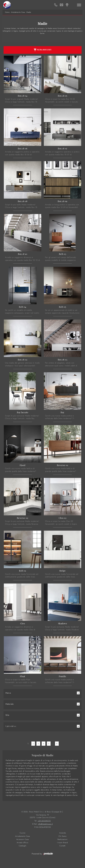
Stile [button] (7, 715)
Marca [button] (8, 693)
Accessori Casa (23, 839)
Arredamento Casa (18, 12)
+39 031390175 (44, 821)
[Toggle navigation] (79, 5)
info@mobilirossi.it (45, 824)
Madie (29, 12)
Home (7, 12)
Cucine (22, 833)
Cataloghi (23, 846)
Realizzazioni (63, 839)
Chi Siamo (63, 836)
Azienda (63, 833)
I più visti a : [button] (11, 726)
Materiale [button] (10, 704)
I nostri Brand (62, 843)
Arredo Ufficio (22, 843)
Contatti (62, 846)
